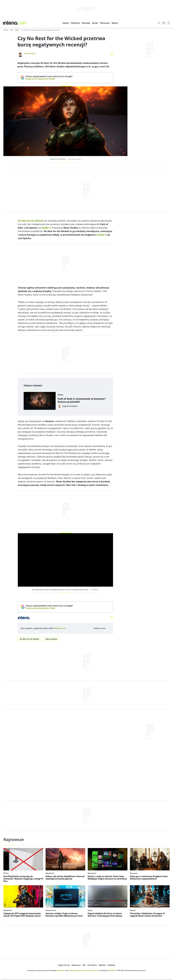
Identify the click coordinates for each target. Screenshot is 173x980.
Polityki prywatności (76, 970)
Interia (6, 30)
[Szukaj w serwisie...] (159, 23)
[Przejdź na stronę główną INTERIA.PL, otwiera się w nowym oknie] (10, 23)
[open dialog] (60, 628)
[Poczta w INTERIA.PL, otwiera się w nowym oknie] (164, 23)
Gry (12, 30)
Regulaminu (61, 970)
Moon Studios (51, 639)
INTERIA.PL (113, 970)
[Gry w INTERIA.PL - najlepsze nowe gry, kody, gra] (23, 23)
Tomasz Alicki (30, 53)
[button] (66, 23)
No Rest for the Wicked (29, 639)
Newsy (17, 30)
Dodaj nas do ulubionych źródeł (49, 79)
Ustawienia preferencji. (91, 970)
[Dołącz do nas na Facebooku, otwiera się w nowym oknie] (108, 628)
